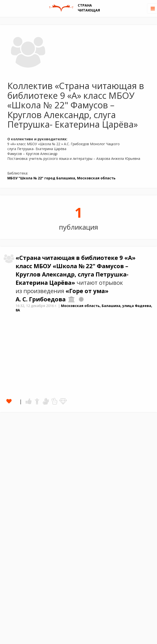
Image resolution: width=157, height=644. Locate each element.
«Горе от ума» (87, 291)
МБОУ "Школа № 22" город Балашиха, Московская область (61, 178)
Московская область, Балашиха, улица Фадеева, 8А (84, 308)
